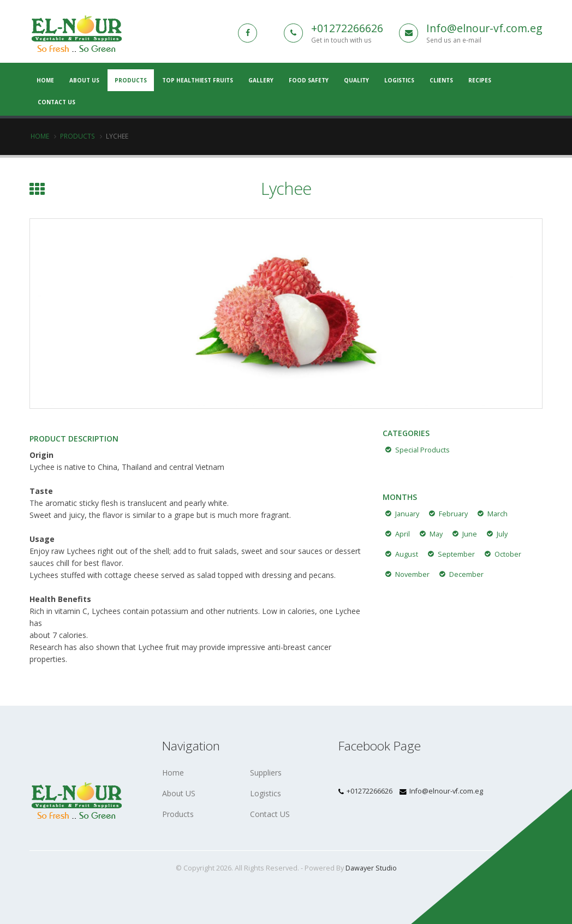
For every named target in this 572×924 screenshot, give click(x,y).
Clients (441, 80)
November (412, 574)
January (407, 514)
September (456, 554)
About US (84, 80)
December (466, 574)
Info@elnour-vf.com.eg (484, 28)
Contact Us (56, 102)
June (470, 534)
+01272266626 (347, 28)
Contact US (270, 814)
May (436, 534)
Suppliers (266, 773)
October (508, 554)
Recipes (480, 80)
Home (40, 136)
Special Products (422, 450)
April (403, 534)
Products (131, 80)
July (502, 534)
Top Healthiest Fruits (198, 80)
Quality (356, 80)
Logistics (399, 80)
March (497, 514)
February (453, 514)
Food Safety (309, 80)
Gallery (261, 80)
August (407, 554)
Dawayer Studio (371, 868)
